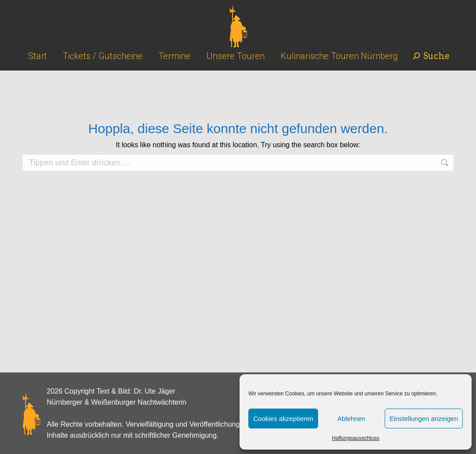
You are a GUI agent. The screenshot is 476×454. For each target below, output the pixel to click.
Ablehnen (351, 419)
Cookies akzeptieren (283, 419)
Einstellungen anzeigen (424, 419)
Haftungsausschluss (355, 438)
